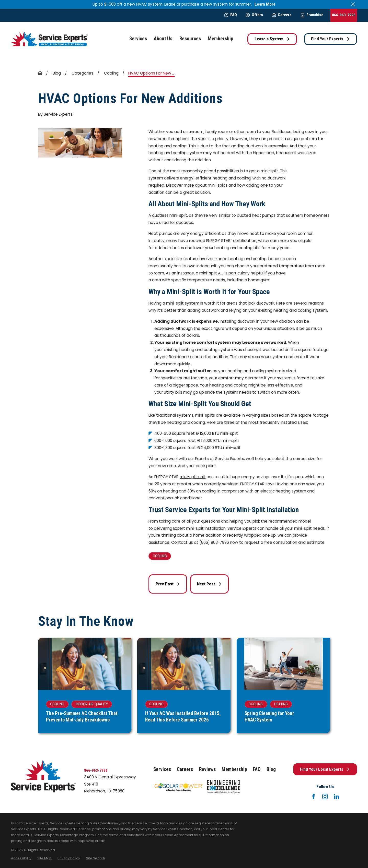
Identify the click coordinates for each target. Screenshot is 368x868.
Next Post (209, 584)
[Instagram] (325, 797)
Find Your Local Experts (325, 769)
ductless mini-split (170, 215)
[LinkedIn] (337, 797)
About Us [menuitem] (163, 39)
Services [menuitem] (138, 39)
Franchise (312, 15)
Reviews (207, 769)
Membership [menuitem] (221, 39)
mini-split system (183, 303)
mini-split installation (206, 528)
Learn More (265, 4)
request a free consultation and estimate (285, 542)
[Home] (49, 39)
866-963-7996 (344, 15)
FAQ (231, 15)
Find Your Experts (330, 39)
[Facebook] (314, 797)
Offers (254, 15)
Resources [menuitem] (190, 39)
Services (162, 769)
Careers (282, 15)
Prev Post (168, 584)
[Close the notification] (353, 4)
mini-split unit (193, 477)
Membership (234, 769)
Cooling (160, 556)
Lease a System (272, 39)
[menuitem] (21, 858)
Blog (271, 769)
